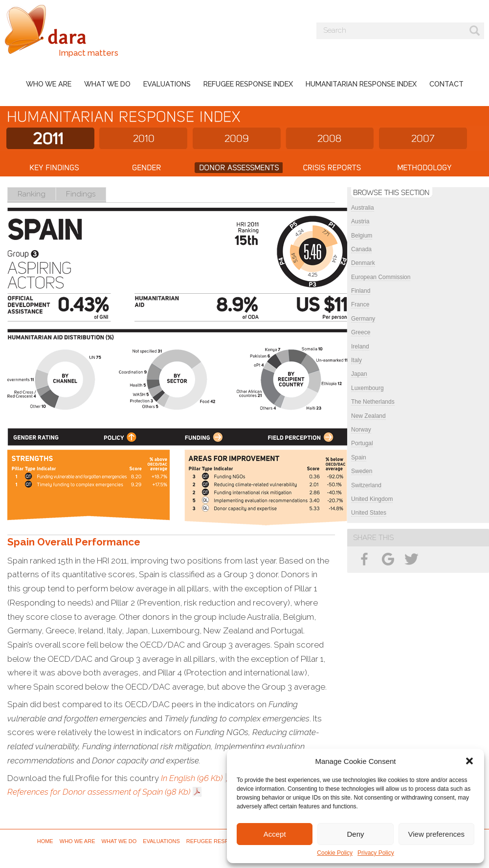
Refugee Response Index (248, 84)
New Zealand (368, 416)
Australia (363, 208)
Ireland (360, 347)
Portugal (362, 443)
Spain (359, 457)
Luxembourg (367, 388)
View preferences (437, 834)
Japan (359, 374)
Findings (81, 194)
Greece (361, 332)
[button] (469, 761)
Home (45, 841)
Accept (275, 834)
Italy (356, 360)
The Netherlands (373, 402)
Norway (361, 430)
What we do (107, 84)
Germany (363, 319)
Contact (446, 84)
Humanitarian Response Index (361, 84)
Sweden (362, 471)
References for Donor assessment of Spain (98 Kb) (99, 792)
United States (369, 513)
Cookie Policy (335, 853)
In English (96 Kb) (192, 778)
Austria (360, 221)
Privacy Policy (376, 853)
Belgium (362, 236)
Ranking (32, 194)
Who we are (49, 84)
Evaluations (167, 84)
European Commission (381, 277)
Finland (361, 291)
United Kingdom (372, 499)
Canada (361, 249)
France (360, 304)
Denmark (363, 263)
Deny (355, 834)
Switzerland (366, 485)
